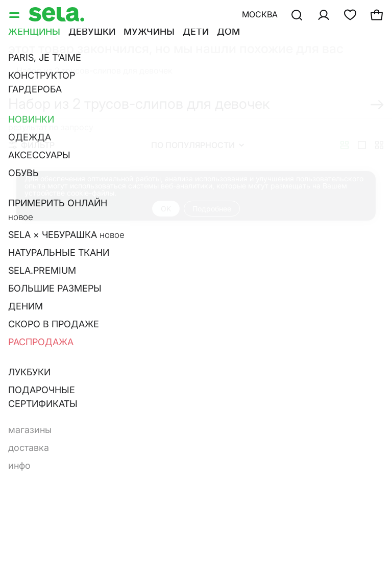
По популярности (198, 145)
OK (166, 209)
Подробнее (212, 209)
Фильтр (32, 145)
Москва (260, 14)
